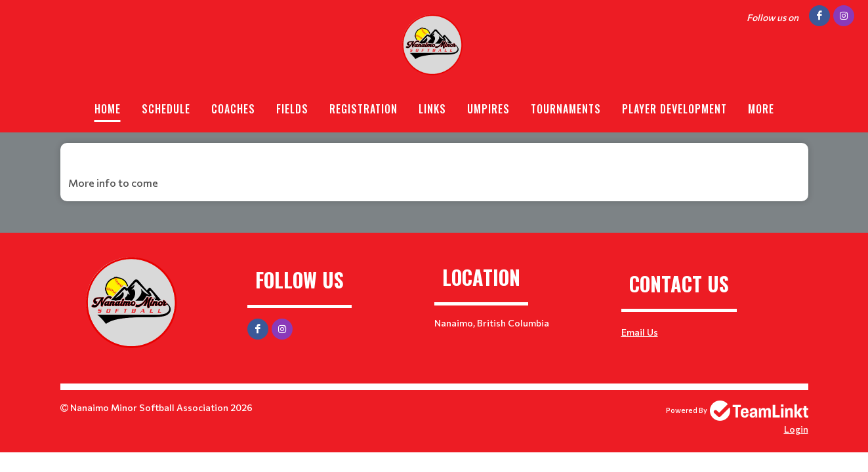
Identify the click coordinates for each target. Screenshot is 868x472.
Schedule (166, 109)
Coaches (233, 109)
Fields (292, 109)
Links (432, 109)
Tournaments (566, 109)
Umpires (488, 109)
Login (796, 429)
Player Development (674, 109)
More (761, 109)
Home (108, 109)
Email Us (640, 332)
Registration (363, 109)
